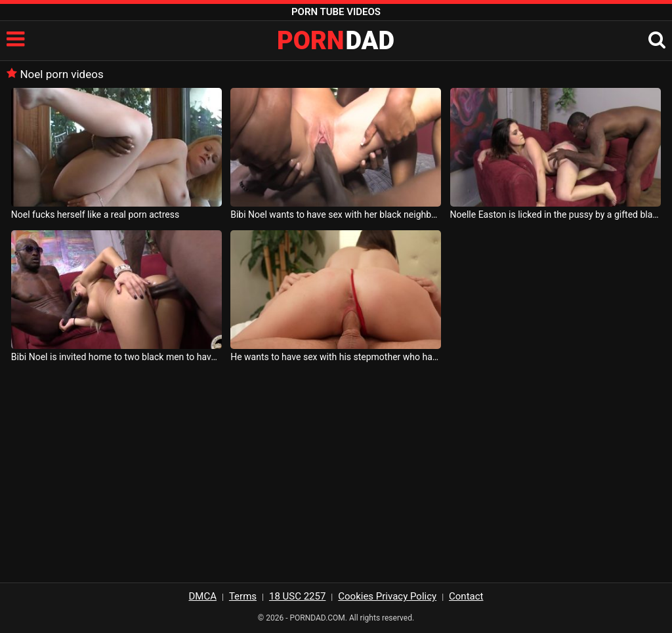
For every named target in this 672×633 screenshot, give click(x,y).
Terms (243, 596)
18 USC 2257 (297, 596)
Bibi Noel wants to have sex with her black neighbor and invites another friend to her (336, 214)
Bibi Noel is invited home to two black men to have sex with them (116, 357)
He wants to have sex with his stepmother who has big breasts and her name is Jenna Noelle (336, 357)
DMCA (203, 596)
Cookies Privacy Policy (387, 596)
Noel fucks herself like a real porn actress (95, 214)
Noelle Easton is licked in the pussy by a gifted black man (556, 214)
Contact (466, 596)
